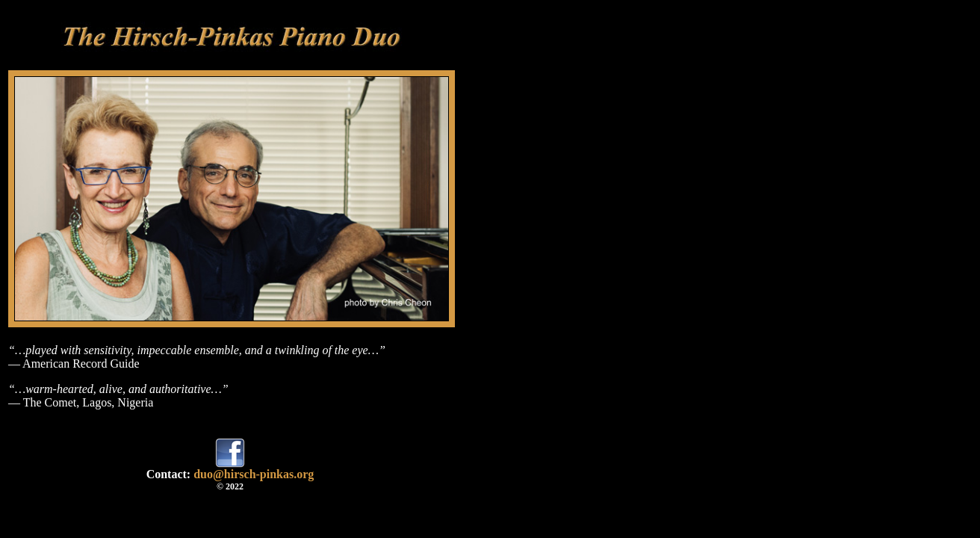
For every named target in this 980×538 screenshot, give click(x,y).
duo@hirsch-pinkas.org (254, 474)
